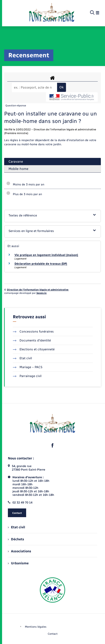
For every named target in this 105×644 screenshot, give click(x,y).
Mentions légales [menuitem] (36, 627)
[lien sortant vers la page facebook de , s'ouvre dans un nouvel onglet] (52, 446)
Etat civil (22, 358)
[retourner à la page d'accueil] (52, 13)
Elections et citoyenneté (34, 349)
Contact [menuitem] (53, 634)
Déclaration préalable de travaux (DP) (41, 264)
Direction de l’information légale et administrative (38, 290)
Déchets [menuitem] (16, 539)
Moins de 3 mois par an (25, 184)
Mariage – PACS (28, 367)
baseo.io (42, 293)
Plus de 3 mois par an (24, 194)
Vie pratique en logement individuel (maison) (46, 255)
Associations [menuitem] (20, 551)
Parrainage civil (27, 376)
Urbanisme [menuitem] (18, 563)
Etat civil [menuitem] (16, 527)
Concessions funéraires (33, 332)
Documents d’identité (32, 340)
